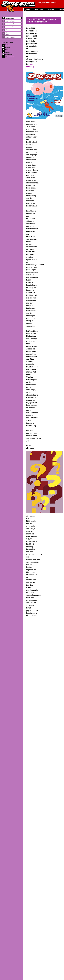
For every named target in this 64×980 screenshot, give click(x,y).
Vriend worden (10, 27)
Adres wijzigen (10, 37)
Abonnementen (10, 57)
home (28, 10)
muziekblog (39, 10)
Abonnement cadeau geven (12, 34)
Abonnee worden (11, 30)
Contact (8, 52)
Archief (7, 47)
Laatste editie (10, 18)
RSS (7, 50)
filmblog (51, 10)
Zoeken (8, 45)
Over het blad (10, 24)
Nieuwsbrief (9, 54)
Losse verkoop (10, 21)
